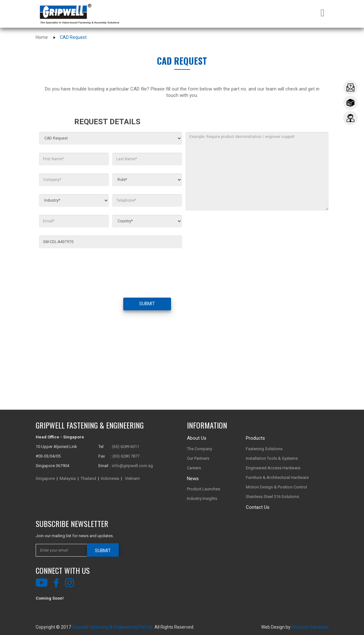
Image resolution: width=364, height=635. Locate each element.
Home (42, 37)
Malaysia (68, 478)
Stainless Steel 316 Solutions (272, 497)
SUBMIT (147, 304)
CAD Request (73, 37)
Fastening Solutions (264, 449)
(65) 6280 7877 (126, 456)
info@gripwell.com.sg (132, 466)
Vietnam (132, 478)
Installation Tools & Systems (272, 458)
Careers (194, 468)
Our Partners (198, 458)
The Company (200, 449)
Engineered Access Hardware (273, 468)
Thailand (88, 478)
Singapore (45, 478)
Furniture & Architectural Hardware (277, 477)
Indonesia (110, 478)
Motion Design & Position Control (276, 487)
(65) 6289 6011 (126, 447)
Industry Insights (202, 498)
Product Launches (203, 489)
